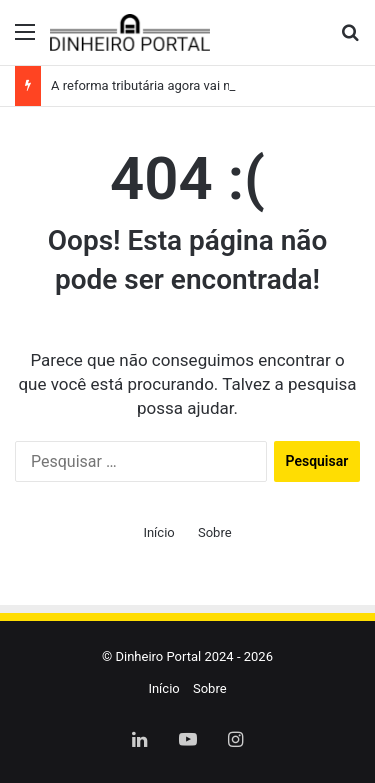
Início (158, 532)
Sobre (215, 532)
